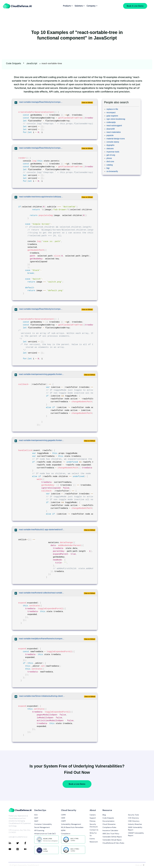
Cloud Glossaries (109, 824)
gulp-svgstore (112, 116)
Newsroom (94, 842)
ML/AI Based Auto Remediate (72, 827)
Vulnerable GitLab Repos (112, 840)
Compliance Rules (109, 827)
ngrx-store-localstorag (116, 119)
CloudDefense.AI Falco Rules (113, 843)
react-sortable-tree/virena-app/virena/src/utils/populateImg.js (41, 197)
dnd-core (110, 162)
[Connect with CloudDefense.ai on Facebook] (28, 843)
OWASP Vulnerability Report (136, 834)
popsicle (110, 135)
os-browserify (112, 171)
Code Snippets (14, 63)
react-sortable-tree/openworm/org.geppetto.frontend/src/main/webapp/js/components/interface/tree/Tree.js (42, 374)
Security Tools (133, 815)
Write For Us (93, 834)
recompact (111, 113)
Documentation (108, 821)
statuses (110, 148)
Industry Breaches (135, 824)
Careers (93, 815)
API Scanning (39, 830)
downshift (111, 129)
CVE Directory (133, 818)
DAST (36, 821)
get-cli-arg (111, 155)
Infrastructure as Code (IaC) (45, 834)
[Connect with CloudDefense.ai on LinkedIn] (13, 843)
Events (92, 839)
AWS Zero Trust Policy (111, 834)
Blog (104, 815)
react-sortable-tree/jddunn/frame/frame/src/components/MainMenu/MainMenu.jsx (42, 639)
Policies (93, 821)
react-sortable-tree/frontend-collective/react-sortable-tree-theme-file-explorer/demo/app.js (42, 593)
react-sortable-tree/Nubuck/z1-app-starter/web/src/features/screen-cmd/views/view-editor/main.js (42, 530)
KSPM (63, 830)
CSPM (63, 815)
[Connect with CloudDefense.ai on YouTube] (13, 849)
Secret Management (42, 827)
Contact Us (94, 830)
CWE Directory (134, 821)
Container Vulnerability (43, 824)
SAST (36, 818)
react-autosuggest (114, 126)
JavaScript (32, 63)
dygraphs (110, 145)
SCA (36, 815)
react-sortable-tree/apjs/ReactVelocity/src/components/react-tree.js (41, 309)
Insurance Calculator (110, 830)
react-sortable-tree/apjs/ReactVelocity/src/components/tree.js (41, 102)
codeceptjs (111, 122)
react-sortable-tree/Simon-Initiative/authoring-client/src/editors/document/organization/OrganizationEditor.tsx (42, 696)
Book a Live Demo (77, 784)
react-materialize (114, 132)
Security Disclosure (94, 825)
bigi (108, 168)
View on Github (87, 103)
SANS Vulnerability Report (135, 829)
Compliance (66, 834)
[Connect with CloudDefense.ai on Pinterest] (20, 849)
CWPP (63, 821)
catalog (110, 165)
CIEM (63, 818)
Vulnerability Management (71, 824)
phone (109, 158)
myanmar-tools (113, 152)
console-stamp (113, 142)
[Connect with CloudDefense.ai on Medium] (28, 849)
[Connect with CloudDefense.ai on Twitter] (20, 843)
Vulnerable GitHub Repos (112, 837)
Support (93, 818)
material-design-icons (116, 139)
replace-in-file (112, 109)
